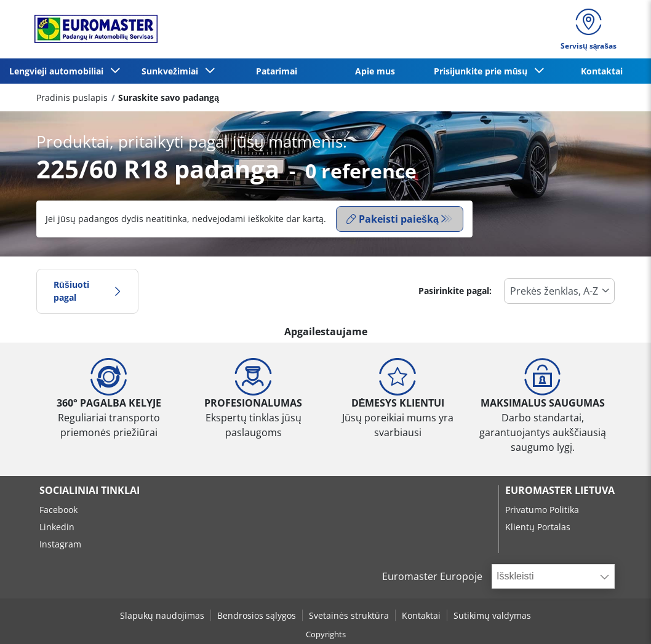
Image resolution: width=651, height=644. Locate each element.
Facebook (58, 510)
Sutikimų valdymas (492, 615)
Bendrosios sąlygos (257, 615)
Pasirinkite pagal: (455, 291)
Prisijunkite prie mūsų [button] (483, 71)
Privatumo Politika (542, 510)
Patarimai (277, 71)
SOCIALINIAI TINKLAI (90, 490)
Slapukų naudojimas (162, 615)
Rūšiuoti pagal (87, 291)
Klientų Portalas (538, 527)
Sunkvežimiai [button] (172, 71)
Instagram (60, 544)
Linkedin (57, 527)
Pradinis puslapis (72, 97)
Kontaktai (602, 71)
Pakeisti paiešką (393, 219)
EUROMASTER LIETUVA (560, 490)
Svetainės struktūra (349, 615)
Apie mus (375, 71)
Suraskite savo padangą (169, 97)
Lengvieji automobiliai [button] (59, 71)
